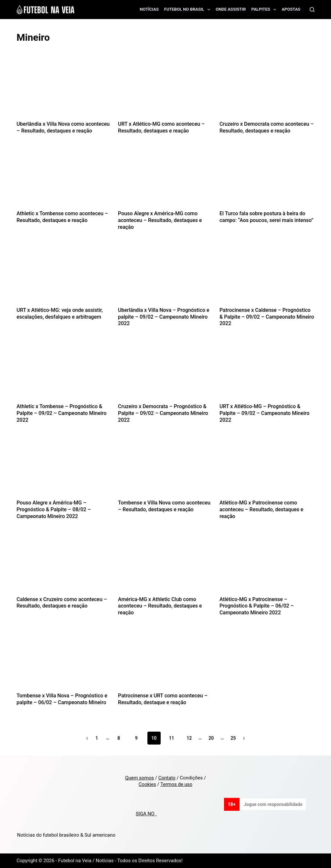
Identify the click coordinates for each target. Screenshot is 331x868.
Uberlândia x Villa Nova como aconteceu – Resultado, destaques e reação (63, 127)
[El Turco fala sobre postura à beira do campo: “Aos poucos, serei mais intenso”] (267, 179)
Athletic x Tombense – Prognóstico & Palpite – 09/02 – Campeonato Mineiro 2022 (61, 413)
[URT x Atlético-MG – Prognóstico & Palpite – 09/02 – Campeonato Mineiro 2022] (267, 372)
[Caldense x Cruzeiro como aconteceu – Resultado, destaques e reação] (64, 565)
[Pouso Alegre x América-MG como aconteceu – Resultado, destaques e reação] (165, 179)
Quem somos (139, 778)
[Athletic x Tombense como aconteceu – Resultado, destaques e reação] (64, 179)
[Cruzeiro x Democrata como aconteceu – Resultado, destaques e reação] (267, 89)
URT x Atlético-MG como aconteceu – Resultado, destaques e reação (161, 127)
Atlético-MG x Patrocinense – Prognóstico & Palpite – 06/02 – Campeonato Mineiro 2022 (257, 606)
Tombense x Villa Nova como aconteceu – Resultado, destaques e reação (164, 506)
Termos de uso (176, 784)
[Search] (312, 10)
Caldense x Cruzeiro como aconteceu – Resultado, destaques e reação (62, 603)
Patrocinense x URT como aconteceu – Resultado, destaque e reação (163, 699)
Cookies (147, 784)
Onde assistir (231, 9)
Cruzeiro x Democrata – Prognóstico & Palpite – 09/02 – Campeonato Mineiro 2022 (163, 413)
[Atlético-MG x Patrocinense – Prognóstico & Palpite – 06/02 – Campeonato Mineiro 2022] (267, 565)
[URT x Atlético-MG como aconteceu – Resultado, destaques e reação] (165, 89)
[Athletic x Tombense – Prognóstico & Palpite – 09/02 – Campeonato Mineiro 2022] (64, 372)
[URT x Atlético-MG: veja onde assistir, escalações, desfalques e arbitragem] (64, 275)
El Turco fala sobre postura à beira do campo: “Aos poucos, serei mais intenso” (266, 217)
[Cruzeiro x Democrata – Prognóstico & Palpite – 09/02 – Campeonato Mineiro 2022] (165, 372)
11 (172, 738)
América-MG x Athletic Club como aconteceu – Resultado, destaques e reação (160, 606)
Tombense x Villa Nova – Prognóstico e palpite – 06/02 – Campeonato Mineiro (62, 699)
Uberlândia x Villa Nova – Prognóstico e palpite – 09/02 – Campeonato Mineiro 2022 (164, 317)
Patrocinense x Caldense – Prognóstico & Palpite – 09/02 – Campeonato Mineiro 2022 (267, 317)
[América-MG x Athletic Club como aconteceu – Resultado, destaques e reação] (165, 565)
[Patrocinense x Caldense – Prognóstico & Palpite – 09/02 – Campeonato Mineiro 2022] (267, 275)
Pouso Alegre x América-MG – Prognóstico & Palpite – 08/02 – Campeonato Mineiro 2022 (54, 509)
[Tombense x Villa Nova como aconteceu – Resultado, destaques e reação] (165, 468)
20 (211, 738)
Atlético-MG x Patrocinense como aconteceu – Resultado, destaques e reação (261, 509)
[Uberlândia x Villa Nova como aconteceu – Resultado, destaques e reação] (64, 89)
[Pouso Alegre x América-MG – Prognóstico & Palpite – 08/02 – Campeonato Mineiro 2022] (64, 468)
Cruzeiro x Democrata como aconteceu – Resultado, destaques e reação (267, 127)
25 (233, 738)
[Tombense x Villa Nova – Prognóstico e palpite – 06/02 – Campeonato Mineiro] (64, 661)
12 (189, 738)
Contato (167, 778)
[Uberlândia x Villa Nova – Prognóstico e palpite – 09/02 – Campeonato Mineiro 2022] (165, 275)
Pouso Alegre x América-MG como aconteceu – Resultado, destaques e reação (160, 220)
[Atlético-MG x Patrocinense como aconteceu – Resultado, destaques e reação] (267, 468)
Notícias (149, 9)
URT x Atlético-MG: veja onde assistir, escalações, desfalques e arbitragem (60, 313)
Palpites (265, 10)
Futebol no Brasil (188, 10)
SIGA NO (146, 814)
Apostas (291, 9)
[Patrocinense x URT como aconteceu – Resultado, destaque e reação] (165, 661)
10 (154, 738)
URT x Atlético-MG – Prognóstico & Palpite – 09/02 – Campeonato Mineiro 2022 (264, 413)
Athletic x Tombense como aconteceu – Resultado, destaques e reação (62, 217)
